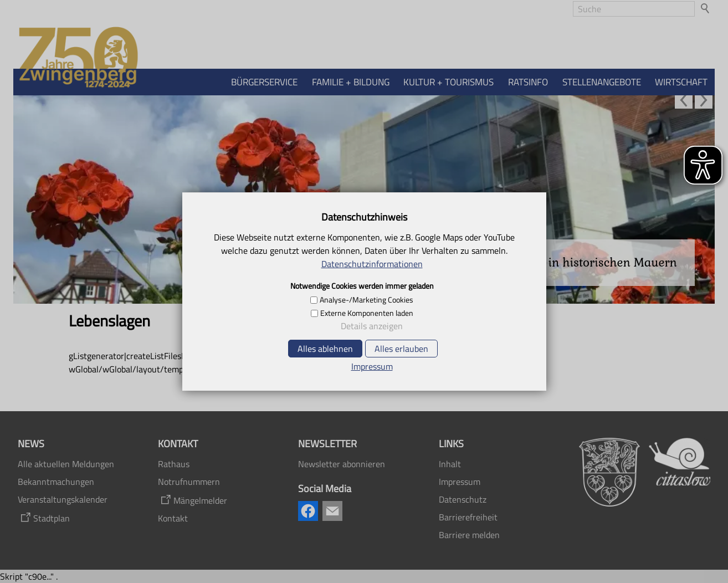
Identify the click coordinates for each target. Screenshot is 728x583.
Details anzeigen (372, 326)
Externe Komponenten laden (367, 313)
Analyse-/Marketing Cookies (366, 300)
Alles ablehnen (325, 349)
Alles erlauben (401, 349)
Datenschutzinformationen (372, 264)
